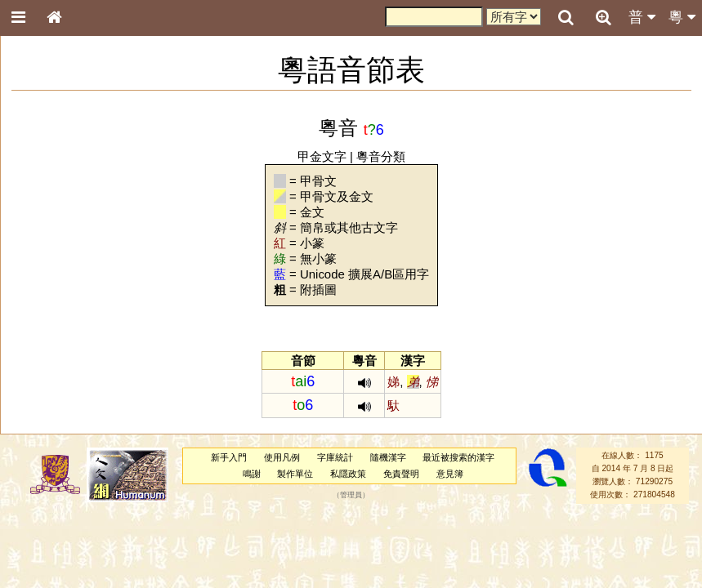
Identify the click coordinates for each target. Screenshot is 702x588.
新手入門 (229, 457)
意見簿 (450, 474)
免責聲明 (401, 474)
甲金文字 (322, 156)
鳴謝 (252, 474)
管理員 (351, 495)
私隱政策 (348, 474)
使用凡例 (282, 457)
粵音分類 (381, 156)
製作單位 (295, 474)
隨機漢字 (388, 457)
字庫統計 (335, 457)
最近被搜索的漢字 (458, 457)
